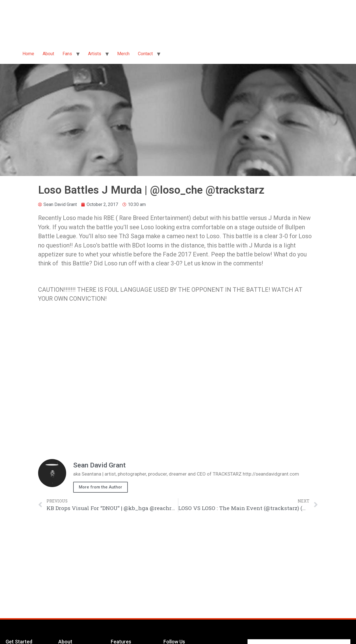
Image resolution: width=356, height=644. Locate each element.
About (48, 54)
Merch (123, 54)
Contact (145, 54)
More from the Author (100, 487)
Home (28, 54)
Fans (67, 54)
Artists (95, 54)
